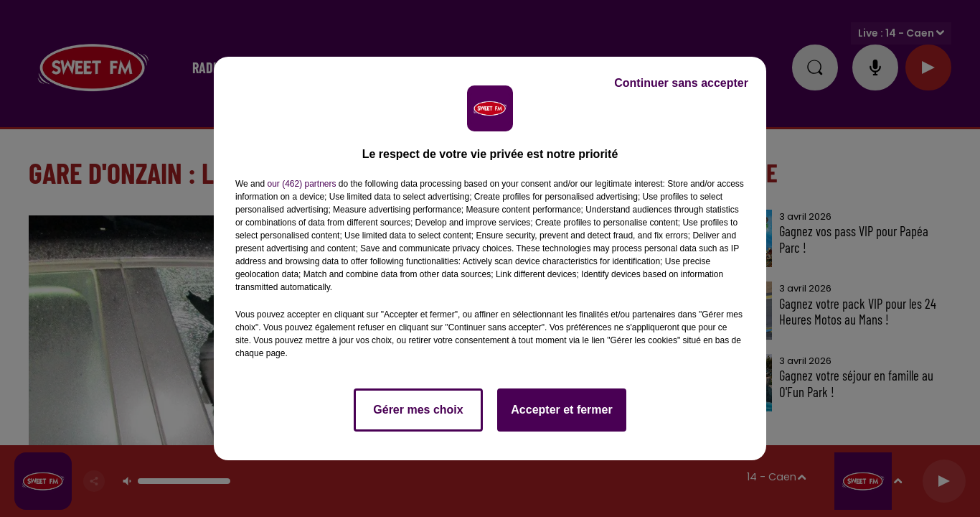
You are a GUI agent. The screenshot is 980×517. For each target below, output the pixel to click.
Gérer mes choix (418, 410)
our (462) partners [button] (301, 184)
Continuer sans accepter (681, 83)
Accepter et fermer (561, 410)
